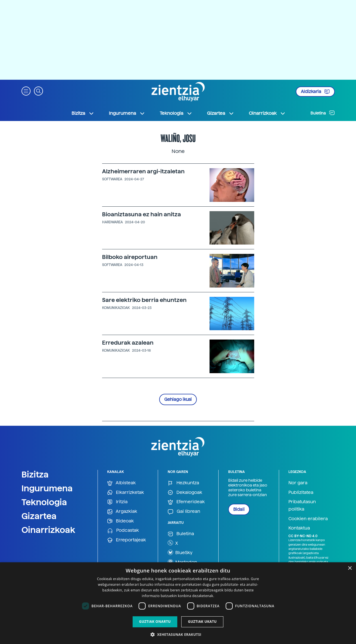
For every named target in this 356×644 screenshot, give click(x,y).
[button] (26, 91)
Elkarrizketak (126, 493)
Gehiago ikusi (178, 399)
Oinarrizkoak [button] (267, 113)
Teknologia (44, 502)
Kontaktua (299, 528)
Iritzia (117, 502)
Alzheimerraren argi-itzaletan (143, 171)
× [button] (350, 568)
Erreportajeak (127, 540)
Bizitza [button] (83, 113)
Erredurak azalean (128, 343)
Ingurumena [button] (127, 113)
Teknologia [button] (176, 113)
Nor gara (298, 483)
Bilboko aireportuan (130, 257)
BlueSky (180, 552)
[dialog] (178, 603)
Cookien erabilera (308, 519)
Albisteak (121, 483)
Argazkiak (122, 512)
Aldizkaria (315, 92)
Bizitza (35, 474)
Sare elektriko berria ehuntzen (144, 300)
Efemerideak (186, 502)
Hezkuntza (183, 483)
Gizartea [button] (221, 113)
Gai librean (184, 512)
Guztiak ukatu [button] (202, 622)
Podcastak (123, 530)
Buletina (323, 113)
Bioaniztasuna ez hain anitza (142, 214)
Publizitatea (301, 492)
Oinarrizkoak (48, 530)
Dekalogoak (185, 493)
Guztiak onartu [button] (155, 622)
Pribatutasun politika (302, 505)
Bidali (239, 509)
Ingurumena (47, 488)
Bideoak (120, 521)
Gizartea (39, 516)
